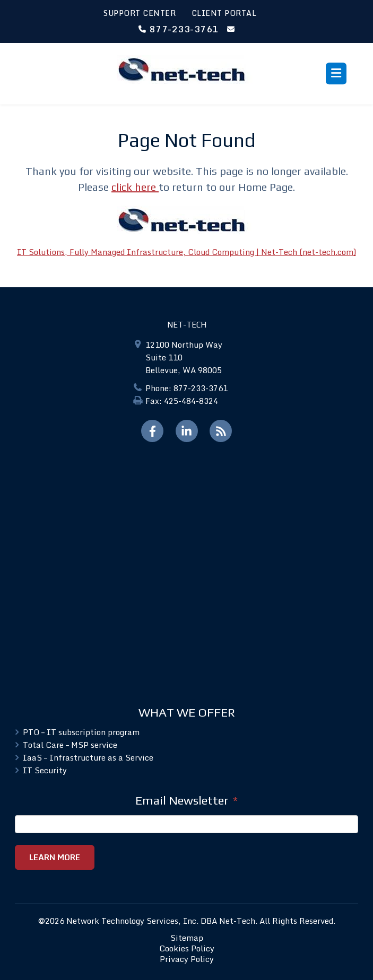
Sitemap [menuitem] (187, 938)
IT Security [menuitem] (45, 770)
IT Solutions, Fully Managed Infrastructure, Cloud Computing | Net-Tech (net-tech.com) (187, 252)
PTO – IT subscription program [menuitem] (81, 732)
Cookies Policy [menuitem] (187, 948)
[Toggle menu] (336, 73)
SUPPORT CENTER (140, 13)
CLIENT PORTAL (224, 13)
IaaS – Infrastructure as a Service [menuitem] (88, 757)
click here (135, 187)
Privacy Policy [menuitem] (187, 959)
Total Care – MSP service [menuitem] (70, 745)
